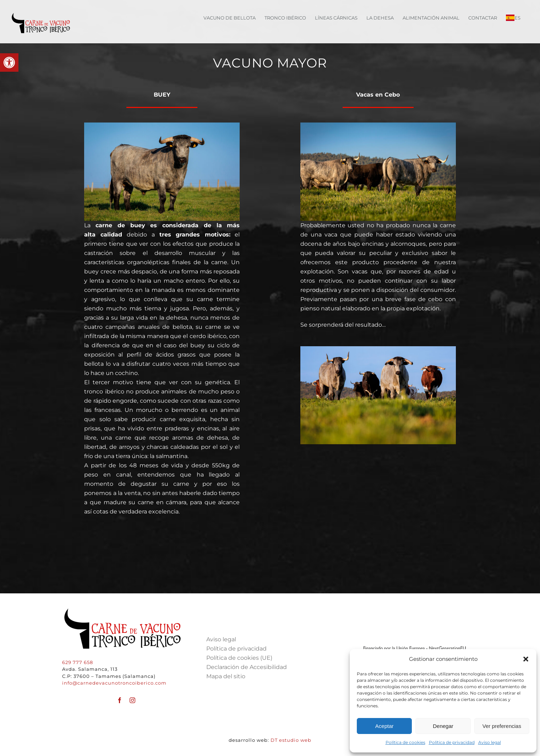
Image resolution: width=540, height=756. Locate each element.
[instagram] (132, 700)
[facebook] (120, 700)
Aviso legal (490, 742)
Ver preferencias (502, 726)
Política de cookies (405, 742)
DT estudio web (291, 740)
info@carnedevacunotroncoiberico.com (114, 683)
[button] (9, 62)
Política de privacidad (452, 742)
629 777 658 (78, 662)
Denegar (443, 726)
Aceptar (384, 726)
